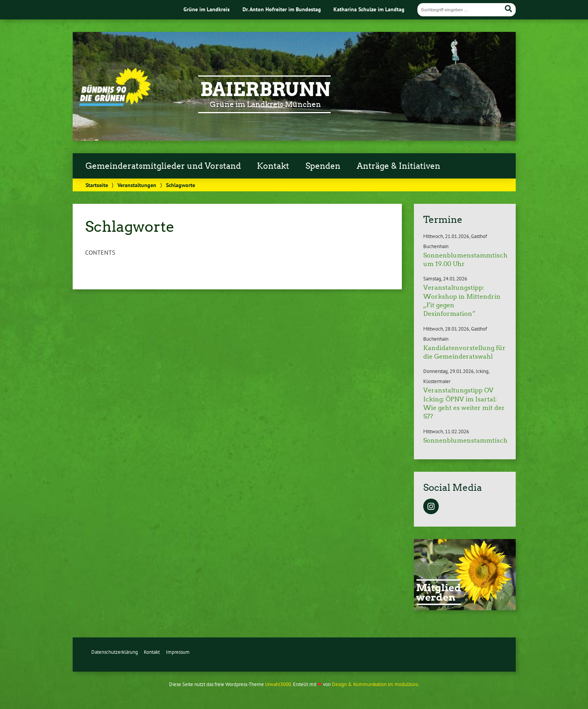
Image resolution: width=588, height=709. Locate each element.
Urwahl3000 (278, 684)
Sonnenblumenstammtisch (465, 440)
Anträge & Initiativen (399, 166)
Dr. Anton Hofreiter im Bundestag (282, 9)
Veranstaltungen (137, 185)
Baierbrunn (265, 89)
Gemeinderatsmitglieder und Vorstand (163, 166)
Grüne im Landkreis (207, 9)
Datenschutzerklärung (115, 652)
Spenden (323, 166)
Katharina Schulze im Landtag (369, 9)
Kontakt (273, 166)
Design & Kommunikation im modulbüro (375, 684)
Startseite (97, 185)
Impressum (178, 652)
